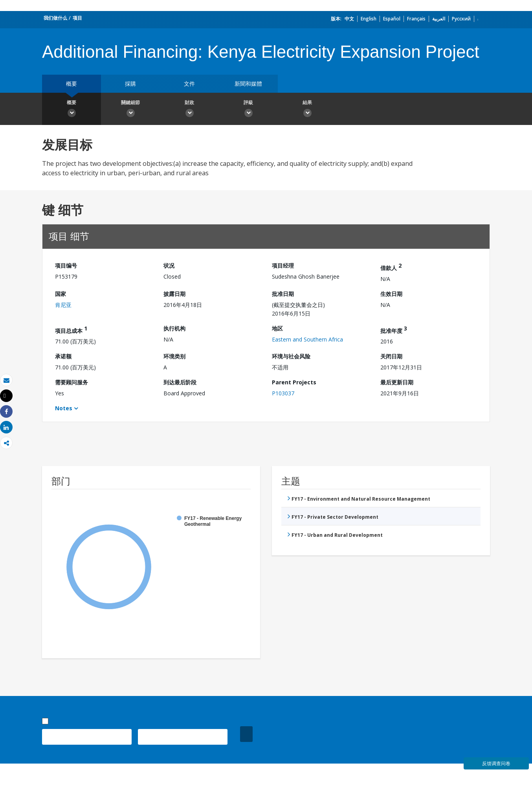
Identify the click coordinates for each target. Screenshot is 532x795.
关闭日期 (391, 356)
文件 (189, 84)
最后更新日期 (397, 382)
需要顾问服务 (72, 382)
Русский (461, 19)
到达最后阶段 (180, 382)
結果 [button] (307, 110)
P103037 (283, 393)
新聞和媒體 (248, 84)
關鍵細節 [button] (130, 110)
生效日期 (391, 294)
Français (416, 19)
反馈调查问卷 (496, 763)
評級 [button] (248, 110)
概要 (72, 84)
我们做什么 (55, 18)
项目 (77, 18)
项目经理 (283, 265)
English (369, 19)
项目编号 (66, 265)
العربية (439, 19)
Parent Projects (294, 382)
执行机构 (174, 328)
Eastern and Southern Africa (307, 339)
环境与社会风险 (291, 356)
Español (392, 19)
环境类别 (174, 356)
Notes (64, 408)
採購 (130, 84)
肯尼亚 (63, 305)
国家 (61, 294)
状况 (169, 265)
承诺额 (63, 356)
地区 (277, 328)
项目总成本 (71, 330)
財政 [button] (189, 110)
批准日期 (283, 294)
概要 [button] (72, 110)
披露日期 (174, 294)
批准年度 (394, 330)
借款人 (391, 267)
